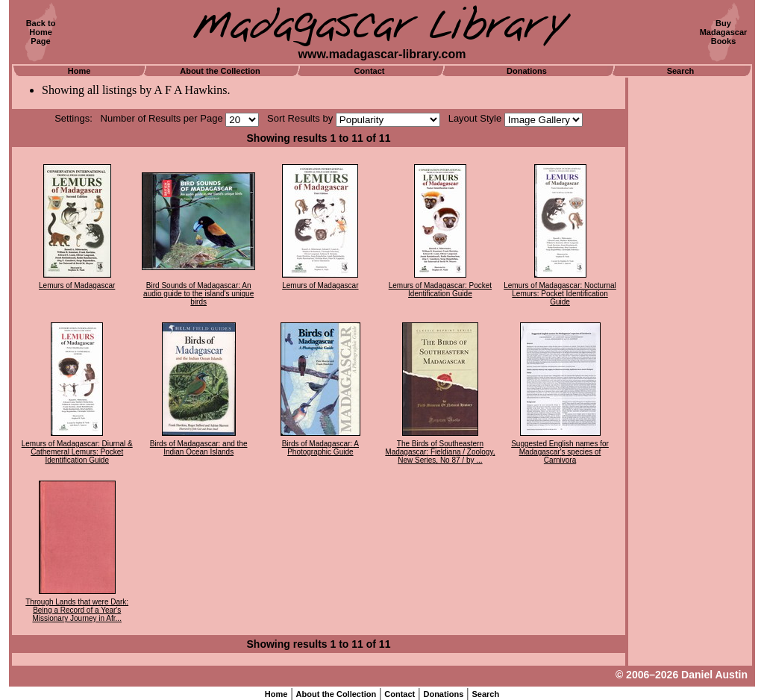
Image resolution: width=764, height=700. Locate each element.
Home (79, 71)
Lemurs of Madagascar (77, 285)
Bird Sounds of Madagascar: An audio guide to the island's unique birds (198, 294)
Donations (527, 71)
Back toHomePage (41, 32)
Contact (370, 71)
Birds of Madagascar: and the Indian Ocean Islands (199, 448)
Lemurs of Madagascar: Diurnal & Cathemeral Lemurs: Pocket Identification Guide (77, 452)
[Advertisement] (690, 302)
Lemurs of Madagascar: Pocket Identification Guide (440, 290)
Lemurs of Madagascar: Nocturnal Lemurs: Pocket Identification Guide (560, 294)
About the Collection (220, 71)
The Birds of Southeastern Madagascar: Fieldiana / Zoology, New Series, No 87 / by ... (440, 452)
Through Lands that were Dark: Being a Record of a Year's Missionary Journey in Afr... (77, 610)
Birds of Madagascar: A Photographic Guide (320, 448)
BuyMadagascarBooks (724, 32)
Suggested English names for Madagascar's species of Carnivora (560, 452)
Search (681, 71)
